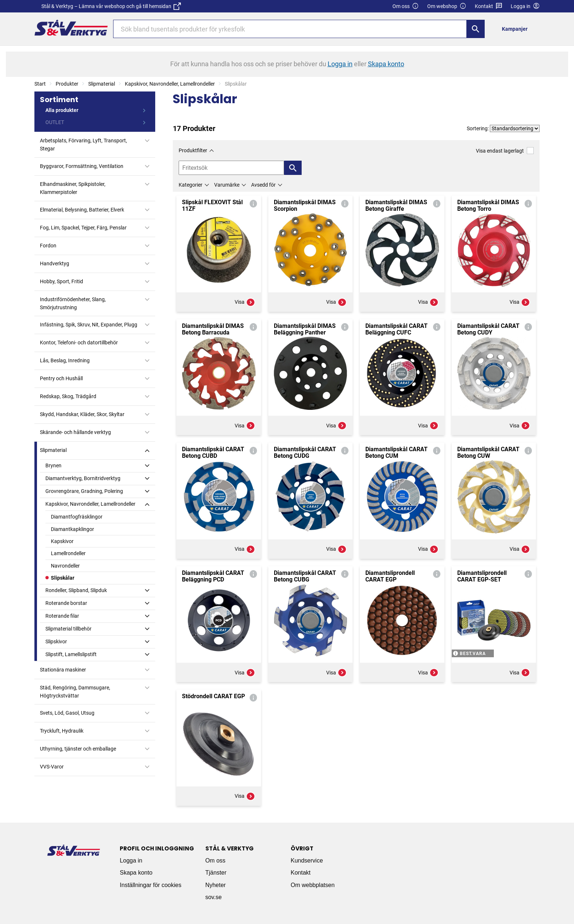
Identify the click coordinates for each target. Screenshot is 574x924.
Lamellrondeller (68, 553)
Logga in (131, 861)
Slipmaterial (102, 84)
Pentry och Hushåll (61, 378)
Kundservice (307, 861)
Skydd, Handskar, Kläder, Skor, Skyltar (82, 414)
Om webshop (447, 6)
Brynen (53, 465)
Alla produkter (62, 110)
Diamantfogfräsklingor (77, 517)
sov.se (214, 897)
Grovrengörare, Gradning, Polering (84, 491)
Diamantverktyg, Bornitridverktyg (83, 478)
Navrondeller (65, 566)
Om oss (406, 6)
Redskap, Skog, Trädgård (68, 396)
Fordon (48, 246)
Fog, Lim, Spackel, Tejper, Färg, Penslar (83, 228)
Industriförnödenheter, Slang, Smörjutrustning (73, 303)
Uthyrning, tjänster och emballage (78, 749)
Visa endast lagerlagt (505, 151)
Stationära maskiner (63, 670)
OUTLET (55, 122)
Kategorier (191, 185)
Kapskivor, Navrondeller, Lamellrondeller (170, 84)
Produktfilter (193, 150)
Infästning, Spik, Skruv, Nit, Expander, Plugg (89, 325)
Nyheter (216, 885)
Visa (245, 302)
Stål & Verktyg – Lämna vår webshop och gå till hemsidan (111, 6)
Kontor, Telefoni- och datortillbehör (79, 343)
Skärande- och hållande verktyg (75, 432)
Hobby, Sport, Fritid (61, 281)
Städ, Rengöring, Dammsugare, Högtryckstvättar (75, 692)
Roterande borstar (66, 603)
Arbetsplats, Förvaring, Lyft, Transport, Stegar (83, 145)
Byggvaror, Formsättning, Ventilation (82, 166)
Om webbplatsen (313, 885)
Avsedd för (263, 185)
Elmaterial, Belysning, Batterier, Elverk (82, 210)
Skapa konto (136, 873)
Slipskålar (63, 578)
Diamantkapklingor (72, 529)
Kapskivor (62, 541)
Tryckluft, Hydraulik (62, 731)
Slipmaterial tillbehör (68, 629)
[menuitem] (517, 29)
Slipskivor (56, 641)
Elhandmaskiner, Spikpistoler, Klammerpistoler (73, 188)
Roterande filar (62, 616)
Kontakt (489, 6)
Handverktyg (55, 263)
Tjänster (216, 873)
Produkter (67, 84)
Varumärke (227, 185)
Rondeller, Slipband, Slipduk (76, 590)
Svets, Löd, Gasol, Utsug (67, 713)
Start (40, 84)
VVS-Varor (52, 767)
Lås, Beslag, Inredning (65, 360)
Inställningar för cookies (150, 885)
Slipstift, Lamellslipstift (71, 654)
